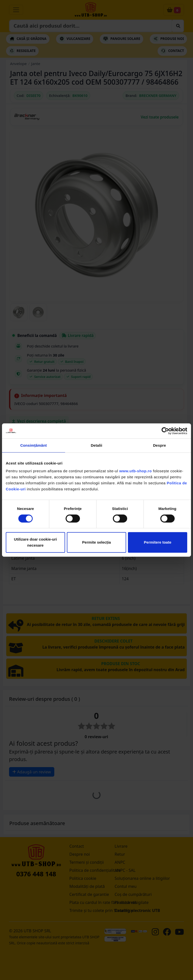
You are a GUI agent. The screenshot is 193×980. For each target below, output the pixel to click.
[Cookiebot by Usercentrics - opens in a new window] (165, 431)
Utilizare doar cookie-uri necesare (35, 542)
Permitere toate (158, 542)
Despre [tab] (159, 445)
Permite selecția (96, 542)
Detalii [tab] (96, 445)
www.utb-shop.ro (135, 471)
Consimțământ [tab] (34, 445)
